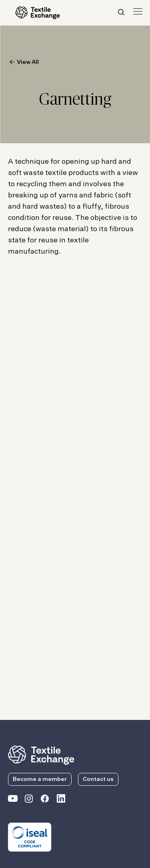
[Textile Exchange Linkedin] (61, 800)
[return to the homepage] (41, 754)
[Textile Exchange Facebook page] (45, 800)
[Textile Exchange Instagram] (29, 800)
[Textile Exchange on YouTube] (13, 800)
